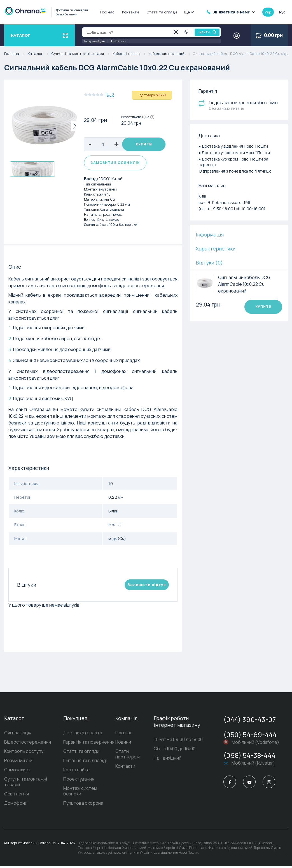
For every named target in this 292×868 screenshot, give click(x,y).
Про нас (107, 12)
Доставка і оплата (83, 735)
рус (282, 12)
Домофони (16, 805)
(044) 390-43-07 (250, 721)
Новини (123, 744)
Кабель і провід (130, 54)
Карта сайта (76, 772)
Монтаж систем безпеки (80, 793)
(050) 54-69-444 (250, 736)
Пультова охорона (83, 805)
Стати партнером (128, 756)
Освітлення (17, 796)
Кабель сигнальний (171, 54)
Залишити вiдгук (147, 587)
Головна (16, 54)
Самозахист (17, 772)
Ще (189, 12)
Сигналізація (18, 735)
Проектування (79, 781)
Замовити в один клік (115, 165)
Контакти (130, 12)
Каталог (40, 54)
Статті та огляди (162, 12)
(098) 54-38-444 (249, 757)
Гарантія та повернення (89, 744)
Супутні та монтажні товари (82, 54)
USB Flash (118, 41)
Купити (144, 144)
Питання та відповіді (85, 762)
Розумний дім (95, 41)
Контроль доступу (24, 753)
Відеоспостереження (28, 744)
